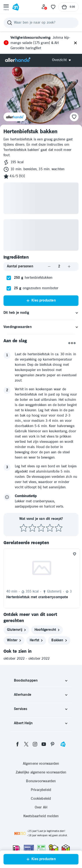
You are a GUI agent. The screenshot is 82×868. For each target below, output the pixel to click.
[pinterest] (52, 744)
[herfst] (36, 640)
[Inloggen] (44, 7)
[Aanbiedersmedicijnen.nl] (41, 848)
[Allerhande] (18, 60)
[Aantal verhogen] (69, 266)
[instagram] (35, 744)
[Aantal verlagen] (49, 266)
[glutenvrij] (16, 630)
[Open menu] (6, 7)
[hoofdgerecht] (47, 630)
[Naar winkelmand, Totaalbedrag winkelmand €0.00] (68, 7)
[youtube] (44, 744)
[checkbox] (9, 278)
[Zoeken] (41, 23)
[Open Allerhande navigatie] (63, 60)
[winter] (14, 640)
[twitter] (26, 744)
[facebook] (17, 744)
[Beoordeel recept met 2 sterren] (32, 528)
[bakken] (59, 640)
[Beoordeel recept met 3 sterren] (41, 528)
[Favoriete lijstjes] (53, 7)
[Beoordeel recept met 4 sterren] (50, 528)
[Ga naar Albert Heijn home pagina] (16, 7)
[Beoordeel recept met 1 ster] (24, 528)
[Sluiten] (75, 43)
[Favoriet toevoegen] (75, 554)
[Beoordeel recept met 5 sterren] (59, 528)
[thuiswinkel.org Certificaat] (53, 848)
